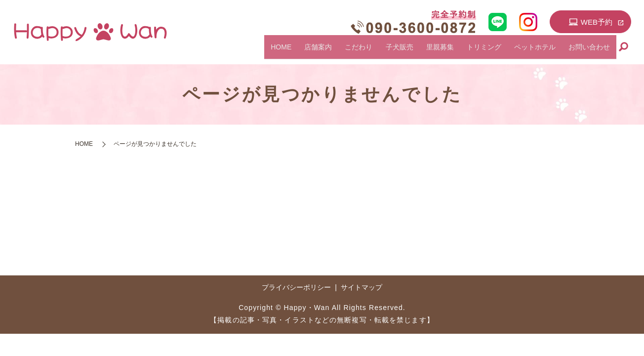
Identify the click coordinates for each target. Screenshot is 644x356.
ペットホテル (546, 51)
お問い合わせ (593, 51)
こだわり (399, 51)
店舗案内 (366, 51)
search (624, 51)
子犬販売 (433, 51)
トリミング (502, 51)
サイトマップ (362, 287)
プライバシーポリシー (296, 287)
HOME (336, 51)
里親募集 (466, 51)
